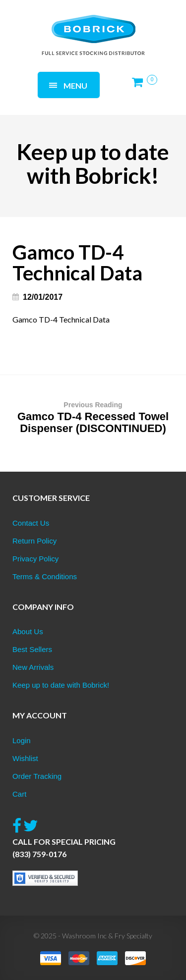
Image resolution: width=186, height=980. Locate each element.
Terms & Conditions (45, 576)
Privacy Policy (35, 559)
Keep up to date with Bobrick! (61, 685)
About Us (28, 631)
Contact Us (31, 523)
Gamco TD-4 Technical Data (61, 319)
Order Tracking (37, 776)
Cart (19, 794)
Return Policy (34, 541)
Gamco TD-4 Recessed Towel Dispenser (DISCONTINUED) (93, 417)
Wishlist (25, 758)
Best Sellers (32, 649)
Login (22, 740)
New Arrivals (33, 667)
